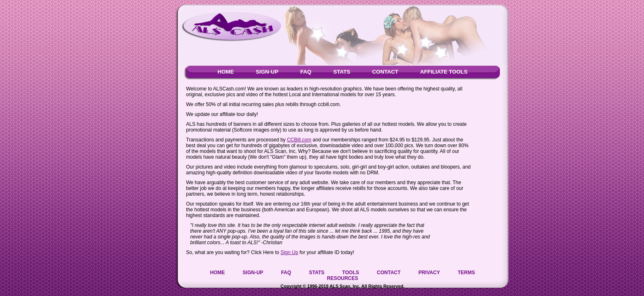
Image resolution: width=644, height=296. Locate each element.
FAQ (306, 72)
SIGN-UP (267, 72)
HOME (226, 72)
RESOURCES (343, 278)
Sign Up (289, 252)
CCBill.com (299, 140)
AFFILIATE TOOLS (444, 72)
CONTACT (385, 72)
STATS (342, 72)
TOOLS (351, 273)
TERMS (467, 273)
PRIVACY (429, 273)
